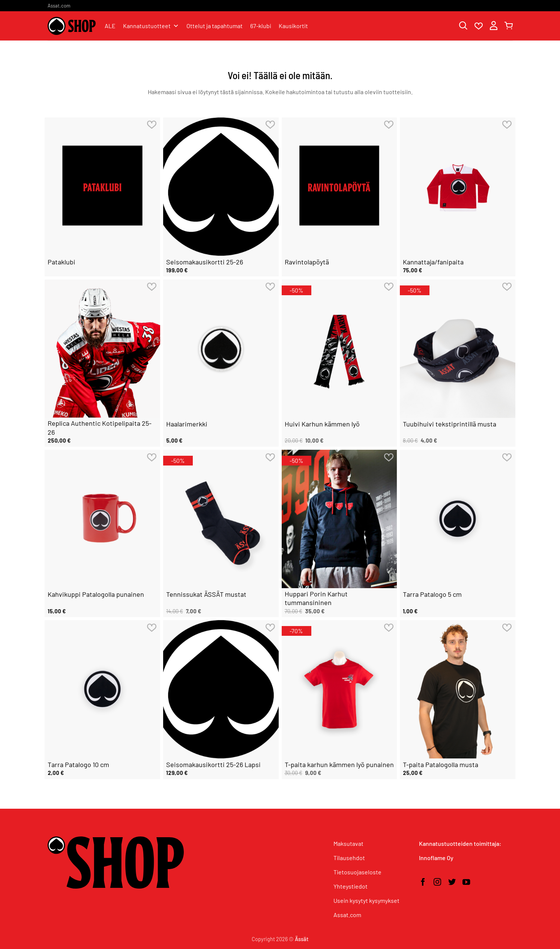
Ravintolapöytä (307, 262)
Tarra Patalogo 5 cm (432, 594)
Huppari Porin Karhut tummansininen (316, 598)
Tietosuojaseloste (357, 872)
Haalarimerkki (187, 424)
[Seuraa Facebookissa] (423, 883)
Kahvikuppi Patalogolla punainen (96, 594)
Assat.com (59, 6)
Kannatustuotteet (151, 26)
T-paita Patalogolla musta (441, 764)
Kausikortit (293, 26)
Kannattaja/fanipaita (433, 262)
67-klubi (261, 26)
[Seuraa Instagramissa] (437, 883)
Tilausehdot (349, 858)
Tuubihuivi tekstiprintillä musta (450, 424)
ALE (110, 26)
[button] (494, 26)
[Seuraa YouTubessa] (466, 883)
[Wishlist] (479, 26)
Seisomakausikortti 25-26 (205, 262)
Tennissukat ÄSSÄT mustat (206, 594)
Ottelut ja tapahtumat (215, 26)
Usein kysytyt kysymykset (366, 900)
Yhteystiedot (351, 886)
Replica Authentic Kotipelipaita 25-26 (100, 427)
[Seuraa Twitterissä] (452, 883)
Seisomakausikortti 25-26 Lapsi (213, 764)
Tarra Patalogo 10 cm (78, 764)
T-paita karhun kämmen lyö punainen (339, 764)
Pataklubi (62, 262)
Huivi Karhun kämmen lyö (322, 424)
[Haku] (463, 26)
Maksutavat (348, 843)
